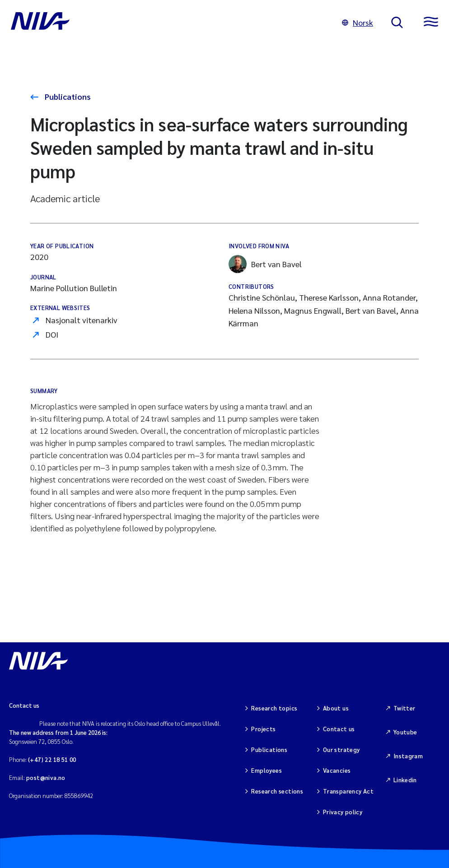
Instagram (408, 756)
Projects (263, 729)
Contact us (339, 729)
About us (336, 708)
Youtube (405, 732)
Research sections (277, 791)
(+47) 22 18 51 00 (52, 759)
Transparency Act (348, 791)
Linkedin (405, 780)
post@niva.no (46, 777)
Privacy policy (343, 812)
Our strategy (341, 750)
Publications (67, 96)
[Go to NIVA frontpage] (167, 23)
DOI (52, 334)
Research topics (274, 708)
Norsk (358, 22)
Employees (267, 770)
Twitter (405, 708)
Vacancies (337, 770)
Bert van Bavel (265, 264)
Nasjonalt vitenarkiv (82, 320)
